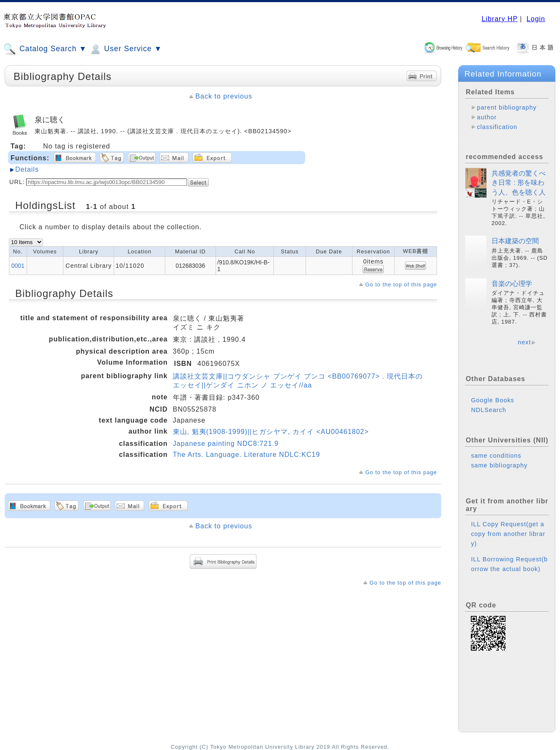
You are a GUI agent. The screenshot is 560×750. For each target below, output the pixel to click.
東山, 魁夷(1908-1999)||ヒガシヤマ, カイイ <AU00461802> (271, 432)
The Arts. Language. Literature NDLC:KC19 (247, 455)
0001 (18, 266)
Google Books (492, 400)
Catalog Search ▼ (45, 49)
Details (27, 169)
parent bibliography (507, 107)
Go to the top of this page (401, 284)
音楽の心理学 (512, 284)
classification (497, 127)
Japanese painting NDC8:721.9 (226, 444)
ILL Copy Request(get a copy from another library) (508, 534)
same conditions (496, 456)
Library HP (499, 19)
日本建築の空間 (515, 241)
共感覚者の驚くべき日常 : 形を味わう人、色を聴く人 (519, 183)
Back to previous (224, 96)
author (487, 117)
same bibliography (499, 465)
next (524, 342)
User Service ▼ (125, 49)
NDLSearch (488, 410)
